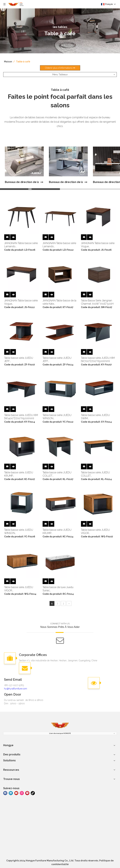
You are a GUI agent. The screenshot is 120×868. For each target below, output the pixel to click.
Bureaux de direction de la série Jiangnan (66, 182)
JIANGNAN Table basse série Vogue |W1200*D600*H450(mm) (21, 302)
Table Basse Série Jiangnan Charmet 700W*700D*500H (97, 302)
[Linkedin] (11, 793)
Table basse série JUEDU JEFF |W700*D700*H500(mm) (19, 360)
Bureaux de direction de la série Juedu (22, 182)
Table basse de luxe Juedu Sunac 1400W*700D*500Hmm (58, 589)
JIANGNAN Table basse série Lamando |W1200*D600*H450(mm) (59, 245)
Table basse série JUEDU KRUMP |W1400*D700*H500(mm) (57, 532)
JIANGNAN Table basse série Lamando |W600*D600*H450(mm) (21, 245)
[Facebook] (5, 793)
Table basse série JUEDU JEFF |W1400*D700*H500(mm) (57, 360)
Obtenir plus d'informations (60, 68)
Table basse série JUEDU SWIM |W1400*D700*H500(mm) (96, 417)
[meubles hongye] (60, 725)
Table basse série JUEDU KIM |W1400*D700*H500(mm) (21, 417)
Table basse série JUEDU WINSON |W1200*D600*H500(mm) (57, 417)
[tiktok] (33, 793)
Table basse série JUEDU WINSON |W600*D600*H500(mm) (19, 532)
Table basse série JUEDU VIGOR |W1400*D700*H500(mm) (19, 589)
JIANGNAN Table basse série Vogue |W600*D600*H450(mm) (98, 245)
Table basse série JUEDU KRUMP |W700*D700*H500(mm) (19, 474)
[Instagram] (22, 793)
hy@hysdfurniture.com (16, 689)
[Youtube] (16, 793)
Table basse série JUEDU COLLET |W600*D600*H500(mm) (96, 474)
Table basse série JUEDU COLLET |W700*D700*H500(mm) (57, 474)
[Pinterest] (27, 793)
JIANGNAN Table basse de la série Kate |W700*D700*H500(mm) (59, 302)
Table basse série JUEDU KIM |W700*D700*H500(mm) (98, 359)
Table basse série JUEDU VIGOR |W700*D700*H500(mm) (95, 532)
